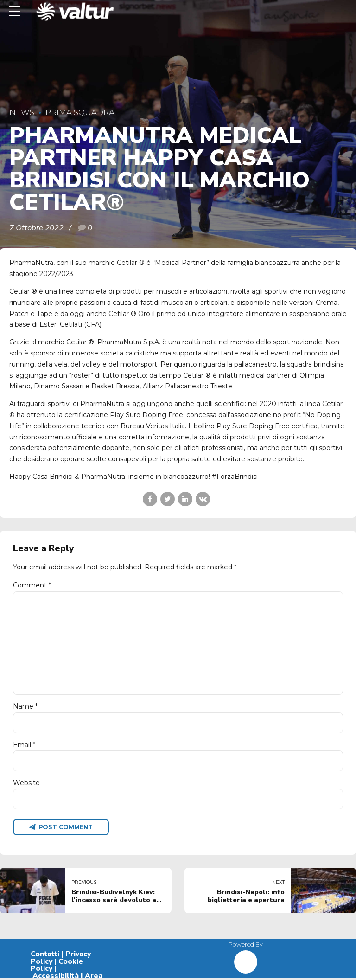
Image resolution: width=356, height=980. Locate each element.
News (22, 112)
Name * (25, 708)
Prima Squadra (80, 112)
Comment (32, 585)
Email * (24, 746)
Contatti (45, 956)
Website (26, 784)
